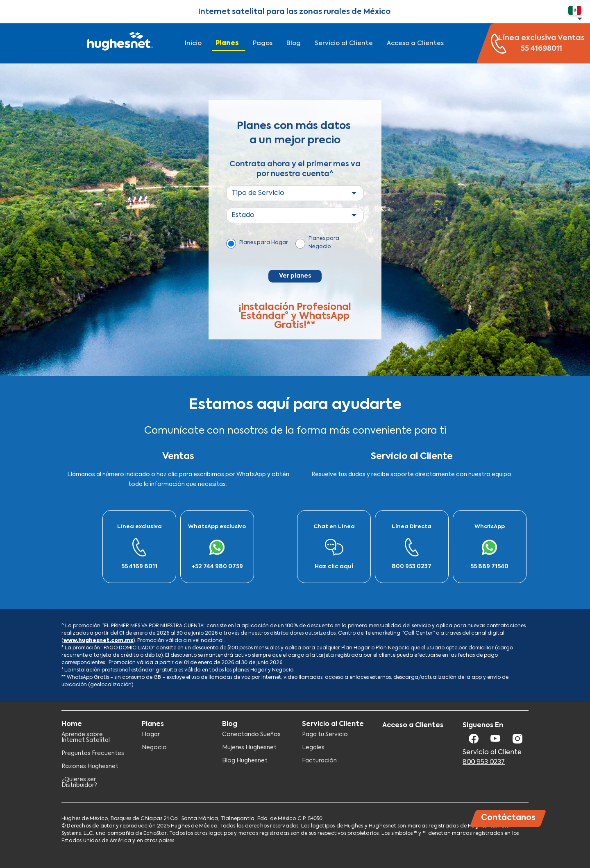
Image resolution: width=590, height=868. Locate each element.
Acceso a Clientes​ (413, 726)
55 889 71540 (489, 567)
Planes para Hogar (264, 243)
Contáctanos (508, 818)
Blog (294, 43)
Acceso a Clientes (415, 43)
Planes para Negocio (324, 243)
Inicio (193, 43)
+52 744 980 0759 (217, 567)
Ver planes (295, 276)
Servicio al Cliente (344, 43)
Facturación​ (319, 761)
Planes (227, 43)
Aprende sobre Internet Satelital (86, 737)
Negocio (154, 748)
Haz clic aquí (334, 567)
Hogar (151, 735)
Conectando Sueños (251, 735)
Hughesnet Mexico (119, 43)
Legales (313, 748)
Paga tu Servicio (325, 735)
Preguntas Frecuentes (93, 753)
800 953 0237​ (412, 567)
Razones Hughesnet (90, 766)
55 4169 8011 (139, 567)
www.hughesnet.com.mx (98, 641)
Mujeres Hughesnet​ (249, 748)
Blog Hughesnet (245, 761)
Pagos (263, 43)
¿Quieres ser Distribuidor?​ (79, 782)
